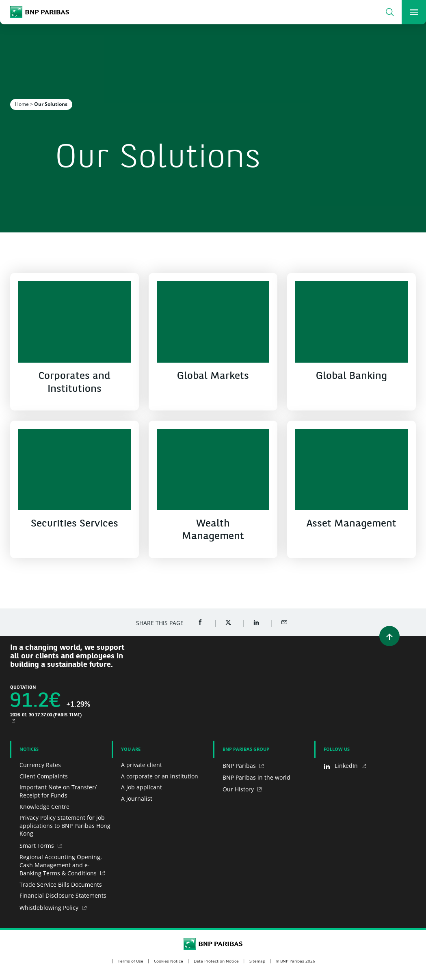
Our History (239, 789)
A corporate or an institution (160, 776)
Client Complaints (44, 776)
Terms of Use (131, 961)
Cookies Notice (169, 961)
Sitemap (257, 961)
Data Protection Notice (216, 961)
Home (22, 104)
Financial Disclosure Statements (63, 895)
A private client (142, 765)
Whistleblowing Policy (50, 908)
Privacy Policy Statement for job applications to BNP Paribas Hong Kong (65, 825)
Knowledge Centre (44, 807)
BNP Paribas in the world (256, 777)
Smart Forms (38, 846)
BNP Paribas (240, 766)
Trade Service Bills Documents (61, 884)
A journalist (137, 798)
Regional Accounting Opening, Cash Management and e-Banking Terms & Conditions (61, 865)
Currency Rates (40, 765)
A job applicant (142, 787)
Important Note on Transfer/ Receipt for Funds (58, 791)
